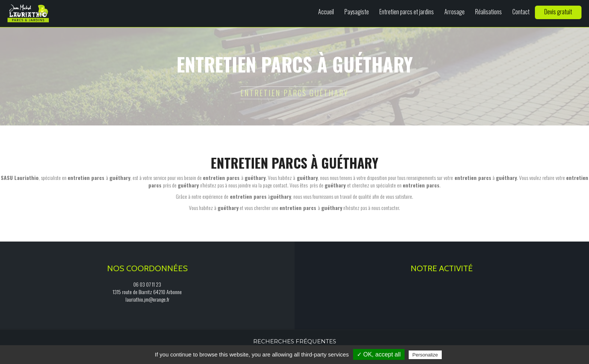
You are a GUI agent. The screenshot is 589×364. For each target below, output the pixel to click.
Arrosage (455, 12)
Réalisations (489, 12)
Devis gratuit (558, 12)
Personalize (425, 355)
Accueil (326, 12)
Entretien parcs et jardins (407, 12)
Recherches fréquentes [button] (295, 341)
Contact (521, 12)
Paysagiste (357, 12)
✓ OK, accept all (379, 354)
